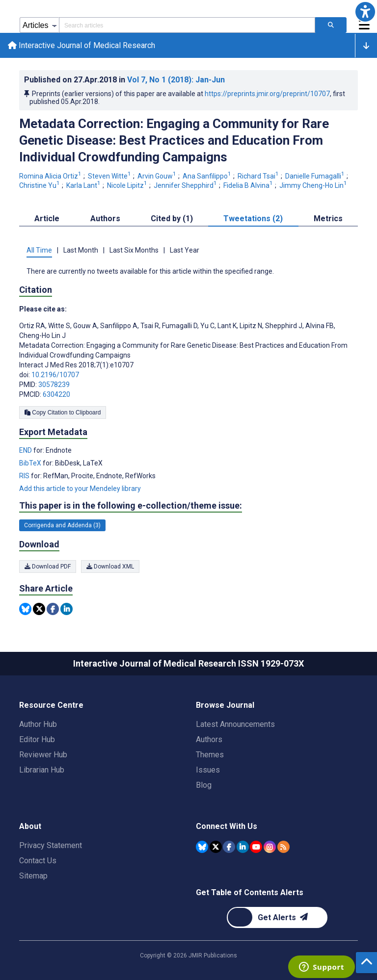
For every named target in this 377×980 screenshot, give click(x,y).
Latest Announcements (235, 724)
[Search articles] (331, 25)
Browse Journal (225, 705)
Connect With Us (227, 826)
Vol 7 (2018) (176, 80)
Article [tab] (47, 219)
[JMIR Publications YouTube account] (256, 847)
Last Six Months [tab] (134, 250)
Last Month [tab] (81, 250)
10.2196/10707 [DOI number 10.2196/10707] (55, 375)
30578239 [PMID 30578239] (54, 385)
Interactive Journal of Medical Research (81, 45)
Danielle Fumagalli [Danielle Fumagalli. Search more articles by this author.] (316, 176)
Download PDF (48, 567)
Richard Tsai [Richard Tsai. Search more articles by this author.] (259, 176)
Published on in (124, 80)
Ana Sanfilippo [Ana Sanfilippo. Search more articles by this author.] (208, 176)
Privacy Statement (51, 845)
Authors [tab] (105, 219)
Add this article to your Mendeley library (80, 489)
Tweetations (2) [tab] (253, 219)
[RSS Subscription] (283, 847)
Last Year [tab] (185, 250)
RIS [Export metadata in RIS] (25, 476)
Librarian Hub (42, 770)
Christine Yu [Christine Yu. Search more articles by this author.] (40, 185)
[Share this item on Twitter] (39, 609)
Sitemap (33, 876)
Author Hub (38, 724)
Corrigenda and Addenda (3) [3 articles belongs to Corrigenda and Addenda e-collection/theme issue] (62, 525)
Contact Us (38, 861)
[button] (365, 12)
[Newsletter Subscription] (277, 917)
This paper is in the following (131, 506)
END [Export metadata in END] (26, 450)
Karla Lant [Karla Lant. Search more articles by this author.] (84, 185)
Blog (204, 785)
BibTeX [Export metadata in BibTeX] (31, 463)
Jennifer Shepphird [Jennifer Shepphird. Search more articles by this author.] (186, 185)
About (30, 826)
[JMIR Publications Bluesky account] (202, 847)
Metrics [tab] (328, 219)
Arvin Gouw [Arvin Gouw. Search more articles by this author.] (158, 176)
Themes (210, 755)
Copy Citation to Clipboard (63, 413)
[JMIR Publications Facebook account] (229, 847)
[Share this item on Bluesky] (25, 609)
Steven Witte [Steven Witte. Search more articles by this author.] (110, 176)
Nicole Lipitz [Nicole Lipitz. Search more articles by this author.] (128, 185)
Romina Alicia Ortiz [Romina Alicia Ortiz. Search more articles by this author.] (51, 176)
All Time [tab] (39, 250)
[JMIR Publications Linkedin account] (243, 847)
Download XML (110, 567)
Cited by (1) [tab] (172, 219)
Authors (209, 739)
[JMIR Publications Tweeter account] (216, 847)
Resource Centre (51, 705)
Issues (208, 770)
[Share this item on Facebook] (53, 609)
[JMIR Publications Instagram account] (270, 847)
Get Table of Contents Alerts (250, 892)
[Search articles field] (187, 25)
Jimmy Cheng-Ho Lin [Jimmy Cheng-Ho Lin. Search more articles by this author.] (314, 185)
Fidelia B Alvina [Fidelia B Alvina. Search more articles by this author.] (249, 185)
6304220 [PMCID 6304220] (56, 394)
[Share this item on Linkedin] (67, 609)
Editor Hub (37, 739)
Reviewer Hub (43, 755)
